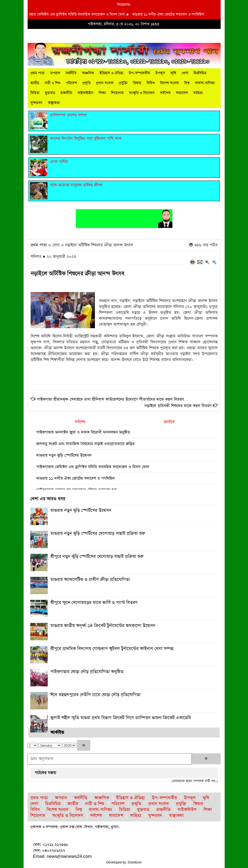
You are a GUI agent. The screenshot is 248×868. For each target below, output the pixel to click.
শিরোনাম (117, 93)
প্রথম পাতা (37, 73)
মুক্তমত (50, 93)
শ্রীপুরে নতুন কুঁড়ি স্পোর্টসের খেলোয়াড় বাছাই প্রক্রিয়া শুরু (97, 557)
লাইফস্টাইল (85, 93)
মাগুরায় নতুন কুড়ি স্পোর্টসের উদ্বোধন (64, 455)
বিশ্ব (187, 83)
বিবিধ (151, 83)
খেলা (185, 73)
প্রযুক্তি (123, 83)
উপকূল (160, 73)
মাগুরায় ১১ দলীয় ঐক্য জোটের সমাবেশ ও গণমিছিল (173, 14)
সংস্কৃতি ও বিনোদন (142, 93)
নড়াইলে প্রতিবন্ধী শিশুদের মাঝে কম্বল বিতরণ (178, 406)
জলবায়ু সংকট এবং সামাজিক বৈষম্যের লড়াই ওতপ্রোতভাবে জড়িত (85, 444)
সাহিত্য (198, 93)
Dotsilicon (135, 862)
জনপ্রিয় (169, 422)
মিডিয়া (35, 93)
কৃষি (173, 73)
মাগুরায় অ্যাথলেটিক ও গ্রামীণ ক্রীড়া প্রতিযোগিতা (90, 580)
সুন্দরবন (36, 103)
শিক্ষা (102, 93)
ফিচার (137, 83)
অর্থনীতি (71, 73)
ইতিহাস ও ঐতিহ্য (111, 73)
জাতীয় (35, 83)
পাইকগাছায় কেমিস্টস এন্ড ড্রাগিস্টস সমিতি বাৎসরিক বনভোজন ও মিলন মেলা (77, 14)
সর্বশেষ (165, 93)
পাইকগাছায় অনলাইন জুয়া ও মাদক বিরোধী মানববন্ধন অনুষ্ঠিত (83, 432)
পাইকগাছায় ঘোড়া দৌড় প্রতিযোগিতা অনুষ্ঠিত (87, 672)
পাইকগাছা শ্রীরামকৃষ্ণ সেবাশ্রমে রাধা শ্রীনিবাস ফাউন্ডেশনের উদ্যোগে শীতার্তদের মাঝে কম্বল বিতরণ (110, 399)
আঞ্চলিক (88, 73)
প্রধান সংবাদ (105, 83)
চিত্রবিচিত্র (200, 73)
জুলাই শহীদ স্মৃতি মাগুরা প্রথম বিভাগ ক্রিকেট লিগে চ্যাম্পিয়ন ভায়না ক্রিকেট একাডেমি (121, 718)
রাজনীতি (66, 93)
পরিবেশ (71, 83)
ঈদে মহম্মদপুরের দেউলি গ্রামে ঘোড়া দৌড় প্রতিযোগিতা (95, 695)
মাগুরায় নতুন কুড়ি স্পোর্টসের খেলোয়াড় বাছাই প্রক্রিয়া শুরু (98, 534)
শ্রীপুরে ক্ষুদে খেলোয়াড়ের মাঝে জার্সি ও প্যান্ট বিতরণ (94, 603)
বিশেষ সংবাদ (169, 83)
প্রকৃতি (86, 83)
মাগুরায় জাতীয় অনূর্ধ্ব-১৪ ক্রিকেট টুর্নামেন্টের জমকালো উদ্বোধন (103, 626)
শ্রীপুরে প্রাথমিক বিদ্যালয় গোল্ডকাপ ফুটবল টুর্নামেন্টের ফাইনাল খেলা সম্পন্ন (112, 649)
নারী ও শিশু (52, 83)
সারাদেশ (182, 93)
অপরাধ (55, 73)
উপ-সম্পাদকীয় (139, 73)
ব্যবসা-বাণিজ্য (205, 83)
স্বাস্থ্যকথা (54, 103)
